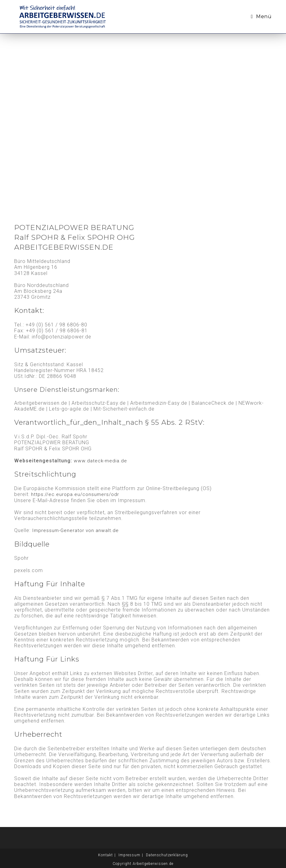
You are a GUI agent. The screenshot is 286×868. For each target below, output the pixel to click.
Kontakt (106, 855)
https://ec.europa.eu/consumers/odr (76, 494)
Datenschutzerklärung (167, 855)
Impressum (129, 855)
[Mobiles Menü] (261, 16)
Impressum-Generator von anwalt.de (77, 530)
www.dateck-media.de (101, 461)
